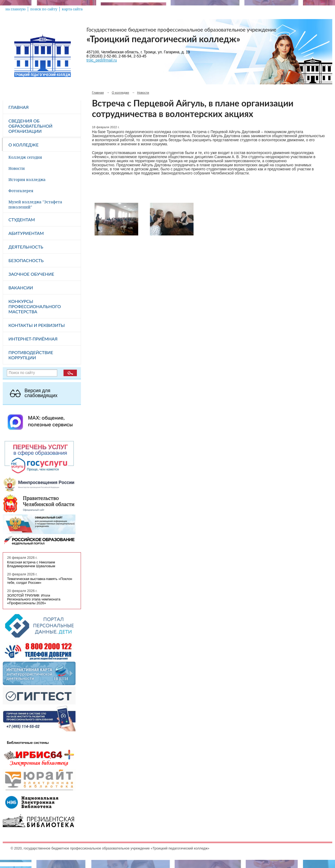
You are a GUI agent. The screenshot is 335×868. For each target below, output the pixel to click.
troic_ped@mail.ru (102, 60)
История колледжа (27, 180)
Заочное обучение (31, 274)
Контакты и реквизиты (37, 325)
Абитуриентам (26, 233)
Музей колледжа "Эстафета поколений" (35, 204)
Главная (19, 107)
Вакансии (21, 288)
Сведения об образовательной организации (31, 126)
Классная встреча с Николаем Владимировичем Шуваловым (31, 564)
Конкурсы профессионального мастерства (35, 306)
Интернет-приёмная (33, 339)
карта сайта (72, 9)
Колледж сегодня (25, 157)
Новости (17, 168)
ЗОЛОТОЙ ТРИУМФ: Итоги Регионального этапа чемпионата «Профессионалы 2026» (34, 599)
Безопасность (26, 260)
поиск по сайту (44, 9)
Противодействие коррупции (31, 355)
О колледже (23, 145)
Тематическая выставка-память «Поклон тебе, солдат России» (40, 581)
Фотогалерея (21, 191)
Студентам (22, 220)
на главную (16, 9)
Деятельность (26, 247)
